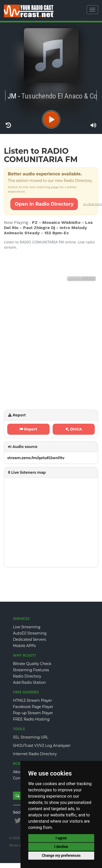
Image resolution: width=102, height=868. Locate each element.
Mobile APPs (24, 646)
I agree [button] (61, 838)
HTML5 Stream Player (33, 700)
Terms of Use (19, 845)
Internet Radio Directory (35, 754)
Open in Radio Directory (44, 204)
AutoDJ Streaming (30, 633)
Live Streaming (27, 627)
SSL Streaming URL (31, 737)
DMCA (74, 429)
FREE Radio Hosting (31, 719)
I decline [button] (61, 847)
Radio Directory (27, 676)
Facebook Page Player (33, 707)
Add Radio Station (29, 682)
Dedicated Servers (30, 639)
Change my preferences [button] (61, 855)
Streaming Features (31, 670)
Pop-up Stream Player (33, 713)
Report (28, 429)
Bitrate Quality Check (32, 664)
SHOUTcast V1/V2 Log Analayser (42, 746)
